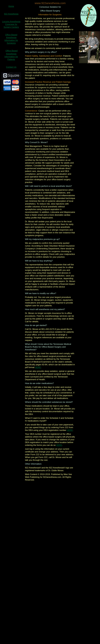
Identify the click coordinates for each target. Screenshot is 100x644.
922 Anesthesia (11, 14)
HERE (38, 367)
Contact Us (11, 67)
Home (11, 6)
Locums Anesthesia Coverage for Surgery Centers (11, 24)
